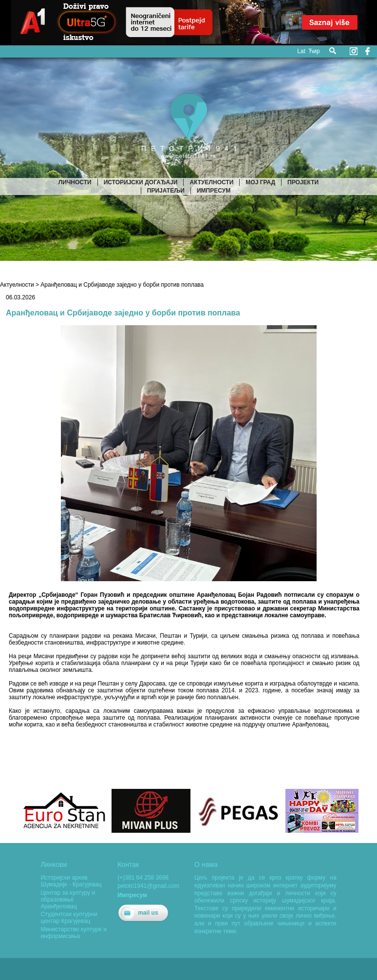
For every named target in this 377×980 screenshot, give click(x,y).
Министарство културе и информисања (74, 933)
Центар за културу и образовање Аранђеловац (68, 900)
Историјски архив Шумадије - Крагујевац (71, 881)
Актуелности (211, 182)
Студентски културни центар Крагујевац (69, 918)
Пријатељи (166, 191)
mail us (148, 913)
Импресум (214, 191)
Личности (75, 182)
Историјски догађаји (141, 182)
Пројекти (303, 182)
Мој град (260, 182)
